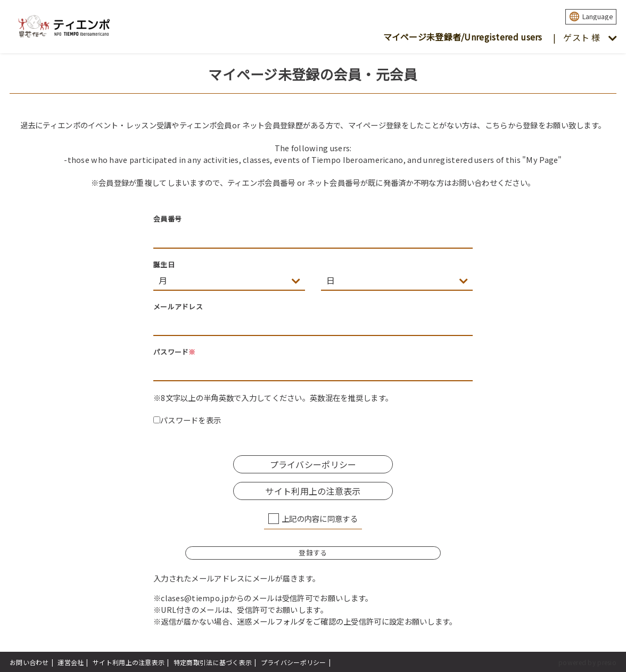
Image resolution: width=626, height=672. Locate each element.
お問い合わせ (29, 662)
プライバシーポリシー (313, 464)
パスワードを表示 (187, 420)
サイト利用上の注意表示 (313, 491)
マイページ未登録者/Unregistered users (463, 37)
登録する (313, 552)
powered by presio (587, 662)
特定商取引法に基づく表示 (213, 662)
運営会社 (71, 662)
